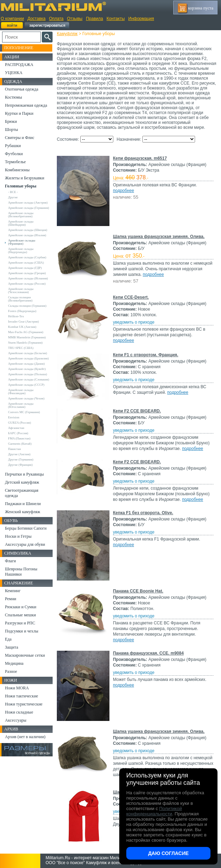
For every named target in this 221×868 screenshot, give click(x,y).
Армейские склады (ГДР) (25, 268)
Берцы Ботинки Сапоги (26, 528)
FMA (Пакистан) (19, 438)
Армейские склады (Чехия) (26, 398)
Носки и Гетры (18, 536)
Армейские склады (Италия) (27, 235)
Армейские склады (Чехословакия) (21, 290)
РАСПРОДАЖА (19, 65)
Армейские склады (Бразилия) (28, 358)
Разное (11, 671)
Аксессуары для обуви (25, 544)
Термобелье (15, 162)
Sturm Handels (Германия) (25, 343)
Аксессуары (16, 720)
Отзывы (75, 19)
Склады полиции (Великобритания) (20, 299)
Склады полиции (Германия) (27, 306)
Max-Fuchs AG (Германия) (26, 332)
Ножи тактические (22, 696)
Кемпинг (13, 591)
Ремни (11, 599)
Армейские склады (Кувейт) (27, 369)
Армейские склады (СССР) (26, 385)
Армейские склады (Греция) (27, 273)
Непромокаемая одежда (26, 105)
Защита (12, 647)
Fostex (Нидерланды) (22, 311)
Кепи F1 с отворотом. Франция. (146, 355)
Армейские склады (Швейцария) (21, 223)
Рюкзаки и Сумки (21, 607)
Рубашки (13, 146)
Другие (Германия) (21, 459)
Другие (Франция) (20, 465)
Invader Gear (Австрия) (24, 322)
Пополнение (19, 48)
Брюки (11, 121)
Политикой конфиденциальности (154, 811)
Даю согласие (168, 853)
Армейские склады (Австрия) (28, 203)
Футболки (14, 154)
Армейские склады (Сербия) (27, 257)
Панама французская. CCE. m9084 (148, 653)
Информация (141, 19)
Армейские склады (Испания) (28, 278)
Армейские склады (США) (26, 263)
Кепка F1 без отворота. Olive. (143, 513)
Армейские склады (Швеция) (28, 230)
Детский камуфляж (22, 482)
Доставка (36, 19)
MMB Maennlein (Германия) (27, 337)
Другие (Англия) (19, 454)
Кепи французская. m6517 (140, 158)
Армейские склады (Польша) (28, 374)
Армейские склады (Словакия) (29, 379)
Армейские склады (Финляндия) (21, 392)
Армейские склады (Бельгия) (28, 353)
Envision (14, 417)
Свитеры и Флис (20, 138)
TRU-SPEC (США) (21, 348)
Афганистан (16, 428)
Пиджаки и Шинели (23, 504)
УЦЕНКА (14, 73)
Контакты (116, 19)
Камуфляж (67, 34)
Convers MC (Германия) (24, 412)
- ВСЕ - (13, 192)
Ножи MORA (17, 688)
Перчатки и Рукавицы (24, 474)
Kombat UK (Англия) (22, 327)
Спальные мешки (21, 615)
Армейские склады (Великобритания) (21, 215)
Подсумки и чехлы (22, 631)
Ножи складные (19, 712)
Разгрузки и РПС (20, 623)
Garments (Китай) (20, 444)
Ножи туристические (24, 704)
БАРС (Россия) (18, 433)
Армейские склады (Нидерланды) (21, 250)
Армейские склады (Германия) (29, 208)
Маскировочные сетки (25, 655)
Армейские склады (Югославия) (21, 405)
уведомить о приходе (134, 322)
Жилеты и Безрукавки (25, 178)
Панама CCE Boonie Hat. (138, 591)
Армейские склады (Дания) (26, 364)
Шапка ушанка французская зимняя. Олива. (159, 237)
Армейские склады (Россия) (27, 284)
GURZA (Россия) (19, 423)
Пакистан (15, 449)
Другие (13, 197)
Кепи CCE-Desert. (131, 297)
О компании (12, 19)
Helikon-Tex (16, 316)
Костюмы (14, 97)
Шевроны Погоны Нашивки (21, 572)
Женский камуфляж (22, 512)
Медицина (14, 663)
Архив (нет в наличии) (25, 737)
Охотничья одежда (22, 89)
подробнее (123, 191)
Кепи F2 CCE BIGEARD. (137, 411)
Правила (95, 19)
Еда (8, 639)
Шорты (11, 130)
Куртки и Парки (19, 113)
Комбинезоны (17, 170)
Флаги (11, 561)
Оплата (56, 19)
